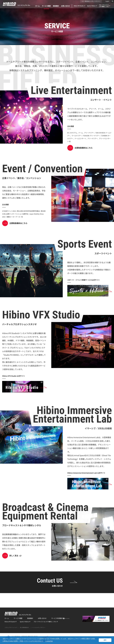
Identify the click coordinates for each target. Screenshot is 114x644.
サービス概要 (18, 618)
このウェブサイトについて (11, 628)
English (107, 1)
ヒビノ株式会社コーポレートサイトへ (91, 1)
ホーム (7, 618)
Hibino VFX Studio (10, 622)
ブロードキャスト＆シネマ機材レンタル (46, 622)
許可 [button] (105, 640)
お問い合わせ (42, 618)
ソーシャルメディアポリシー (38, 628)
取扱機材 (30, 618)
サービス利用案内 (60, 618)
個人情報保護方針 (24, 628)
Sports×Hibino (25, 622)
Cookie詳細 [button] (49, 641)
